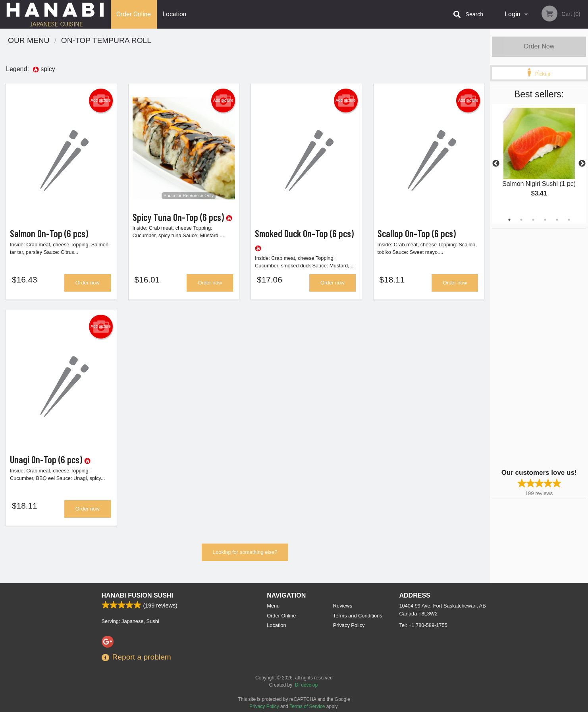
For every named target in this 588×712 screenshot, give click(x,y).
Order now (88, 283)
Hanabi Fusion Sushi (137, 595)
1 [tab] (509, 220)
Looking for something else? (245, 552)
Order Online (134, 14)
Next (582, 164)
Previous (496, 164)
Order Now (539, 46)
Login (512, 14)
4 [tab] (545, 220)
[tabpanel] (539, 159)
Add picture (101, 101)
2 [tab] (521, 220)
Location (174, 14)
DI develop (306, 685)
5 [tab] (557, 220)
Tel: (423, 625)
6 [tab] (569, 220)
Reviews (343, 606)
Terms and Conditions (358, 616)
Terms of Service (307, 706)
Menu (273, 606)
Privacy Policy (349, 625)
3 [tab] (533, 220)
